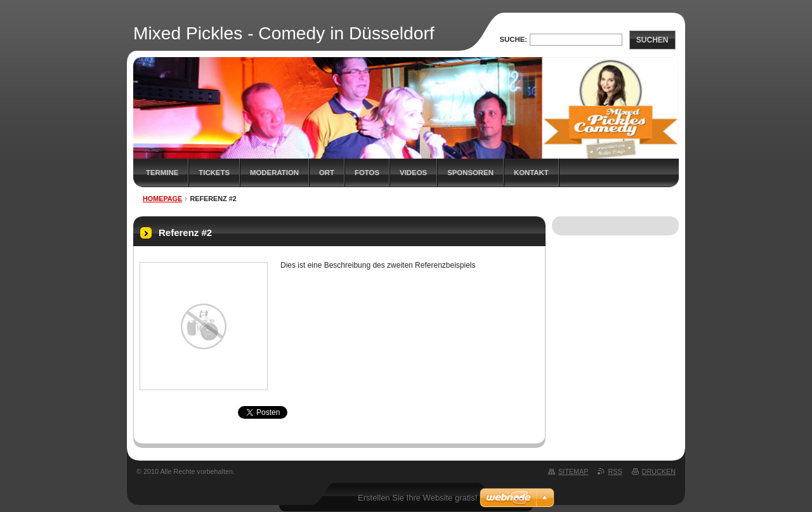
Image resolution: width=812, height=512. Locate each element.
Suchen (652, 40)
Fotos (367, 173)
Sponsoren (470, 173)
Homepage (162, 199)
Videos (413, 173)
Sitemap (573, 471)
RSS (615, 471)
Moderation (274, 173)
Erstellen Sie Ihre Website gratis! (417, 498)
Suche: (513, 39)
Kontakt (531, 173)
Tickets (214, 173)
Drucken (659, 471)
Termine (162, 173)
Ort (327, 173)
